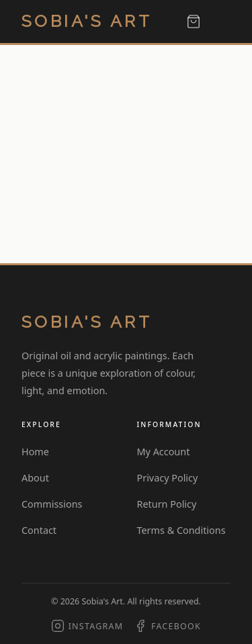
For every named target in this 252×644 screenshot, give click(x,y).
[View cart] (194, 21)
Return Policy (167, 504)
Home (35, 452)
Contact (39, 530)
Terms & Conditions (181, 530)
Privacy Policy (168, 478)
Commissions (52, 504)
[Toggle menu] (221, 22)
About (35, 478)
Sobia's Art (87, 21)
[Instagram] (87, 626)
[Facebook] (167, 626)
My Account (164, 452)
